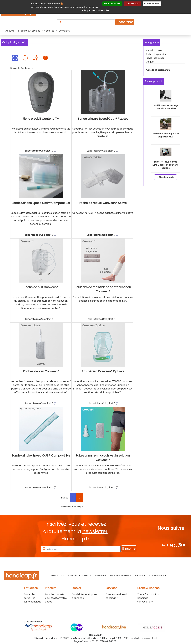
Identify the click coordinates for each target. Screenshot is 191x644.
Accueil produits (154, 50)
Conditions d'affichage (72, 507)
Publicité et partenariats (158, 70)
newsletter (95, 531)
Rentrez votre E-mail (28, 549)
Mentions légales (120, 576)
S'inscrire (129, 549)
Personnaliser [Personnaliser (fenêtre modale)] (152, 4)
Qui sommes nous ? (158, 576)
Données (138, 576)
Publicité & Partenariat (94, 576)
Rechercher (125, 22)
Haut (155, 638)
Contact (73, 576)
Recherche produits (156, 54)
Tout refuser (132, 4)
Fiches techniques (155, 58)
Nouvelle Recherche (22, 68)
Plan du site (58, 576)
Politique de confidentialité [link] (96, 10)
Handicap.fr (110, 638)
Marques (150, 62)
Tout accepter (112, 4)
